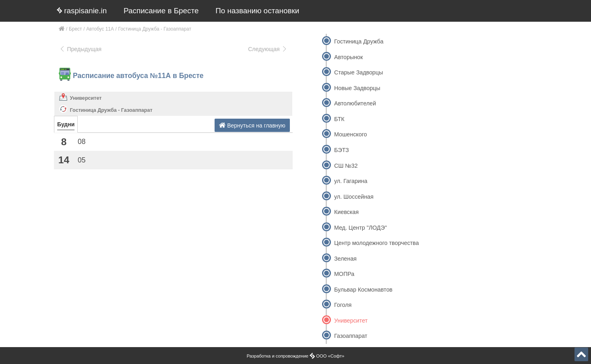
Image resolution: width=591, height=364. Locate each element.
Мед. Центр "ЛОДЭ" (361, 228)
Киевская (346, 212)
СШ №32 (346, 166)
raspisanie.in (82, 11)
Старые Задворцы (359, 72)
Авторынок (348, 57)
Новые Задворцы (357, 88)
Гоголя (343, 305)
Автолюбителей (355, 103)
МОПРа (344, 274)
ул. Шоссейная (354, 197)
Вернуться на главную (252, 125)
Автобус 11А (100, 29)
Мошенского (351, 134)
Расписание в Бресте (161, 11)
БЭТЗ (342, 150)
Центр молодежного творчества (376, 243)
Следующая (268, 49)
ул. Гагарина (351, 181)
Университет (86, 98)
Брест (75, 29)
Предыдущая (80, 49)
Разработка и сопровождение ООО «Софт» (296, 356)
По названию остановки (257, 11)
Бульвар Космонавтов (363, 290)
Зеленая (345, 259)
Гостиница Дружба (359, 41)
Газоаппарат (351, 336)
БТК (339, 119)
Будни (66, 124)
